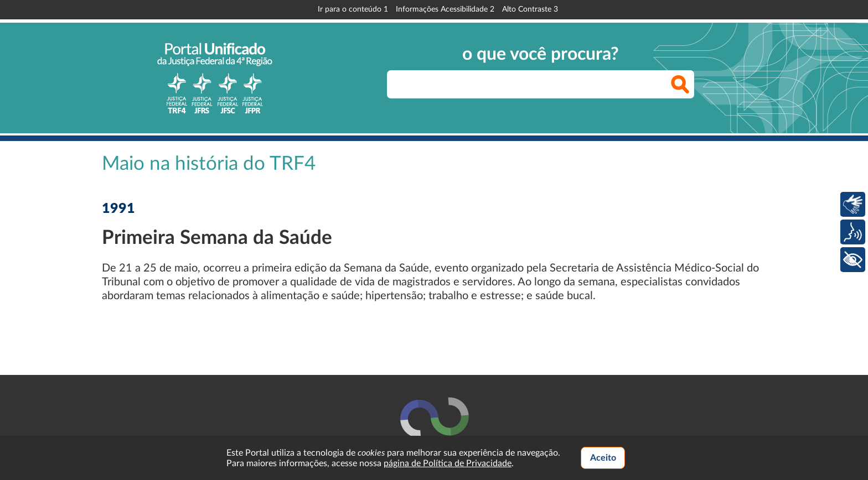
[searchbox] (541, 84)
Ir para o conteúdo (353, 9)
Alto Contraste (530, 9)
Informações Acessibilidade (445, 9)
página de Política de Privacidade (448, 463)
